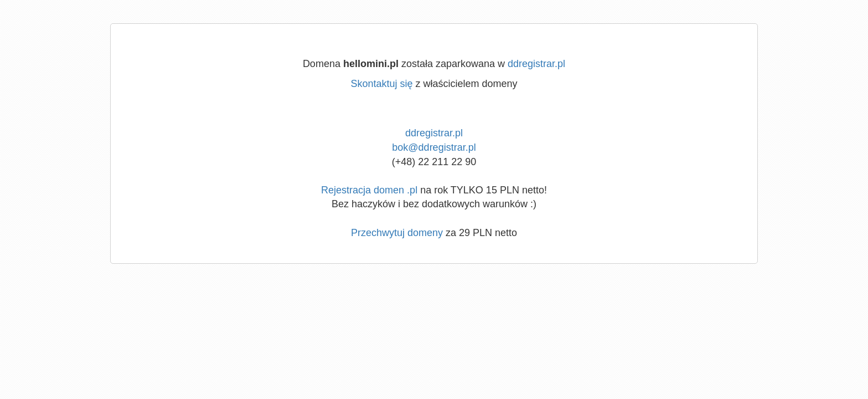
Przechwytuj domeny (397, 233)
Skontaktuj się (381, 84)
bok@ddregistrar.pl (434, 147)
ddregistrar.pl (536, 64)
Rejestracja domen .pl (369, 190)
